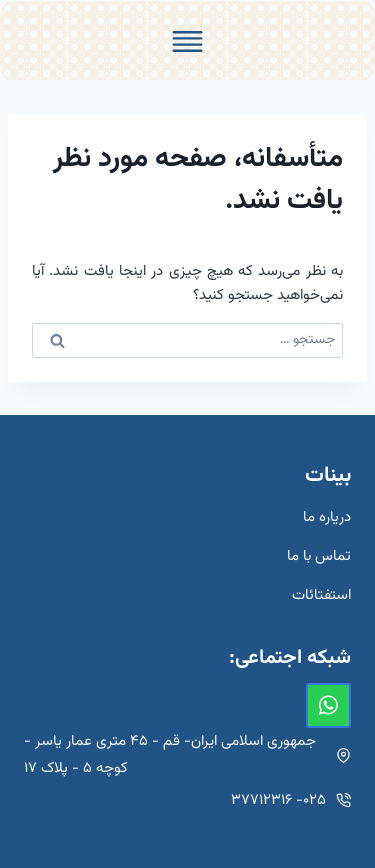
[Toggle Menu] (187, 41)
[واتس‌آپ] (328, 705)
